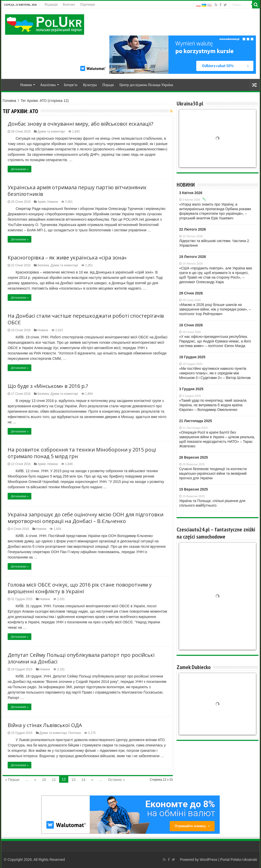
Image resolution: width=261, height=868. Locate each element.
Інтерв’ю (71, 85)
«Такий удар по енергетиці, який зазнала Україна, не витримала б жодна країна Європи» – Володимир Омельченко (213, 405)
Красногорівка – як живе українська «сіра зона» (67, 258)
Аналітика (48, 85)
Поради (108, 85)
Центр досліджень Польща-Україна (146, 85)
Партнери (88, 4)
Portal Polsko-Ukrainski (239, 860)
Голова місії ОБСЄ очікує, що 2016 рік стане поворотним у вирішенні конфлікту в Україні (80, 588)
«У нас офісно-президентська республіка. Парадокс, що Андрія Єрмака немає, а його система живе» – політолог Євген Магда (215, 341)
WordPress (209, 860)
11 (54, 780)
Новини (26, 85)
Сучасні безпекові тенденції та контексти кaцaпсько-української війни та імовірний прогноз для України (213, 473)
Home (10, 84)
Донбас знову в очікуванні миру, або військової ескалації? (80, 124)
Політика (75, 733)
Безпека (43, 265)
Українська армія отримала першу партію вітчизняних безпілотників (77, 191)
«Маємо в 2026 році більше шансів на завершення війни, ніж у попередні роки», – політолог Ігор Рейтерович (215, 309)
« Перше (12, 780)
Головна (9, 101)
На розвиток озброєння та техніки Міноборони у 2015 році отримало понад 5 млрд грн (82, 453)
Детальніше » (19, 169)
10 (44, 780)
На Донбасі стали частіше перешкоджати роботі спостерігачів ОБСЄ (86, 319)
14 (83, 780)
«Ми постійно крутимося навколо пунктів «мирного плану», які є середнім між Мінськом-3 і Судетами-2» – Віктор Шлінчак (215, 373)
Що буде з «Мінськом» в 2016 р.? (48, 386)
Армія (42, 202)
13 (74, 780)
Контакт (69, 4)
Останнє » (116, 780)
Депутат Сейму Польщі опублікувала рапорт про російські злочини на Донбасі (81, 658)
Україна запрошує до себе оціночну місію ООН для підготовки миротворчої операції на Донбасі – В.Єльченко (86, 518)
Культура (90, 85)
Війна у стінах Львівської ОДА (45, 725)
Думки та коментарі (51, 132)
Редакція (51, 4)
